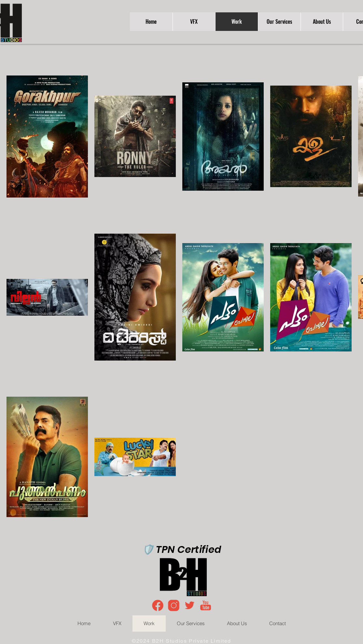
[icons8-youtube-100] (206, 605)
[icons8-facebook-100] (158, 605)
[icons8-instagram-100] (174, 605)
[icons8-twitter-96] (190, 605)
